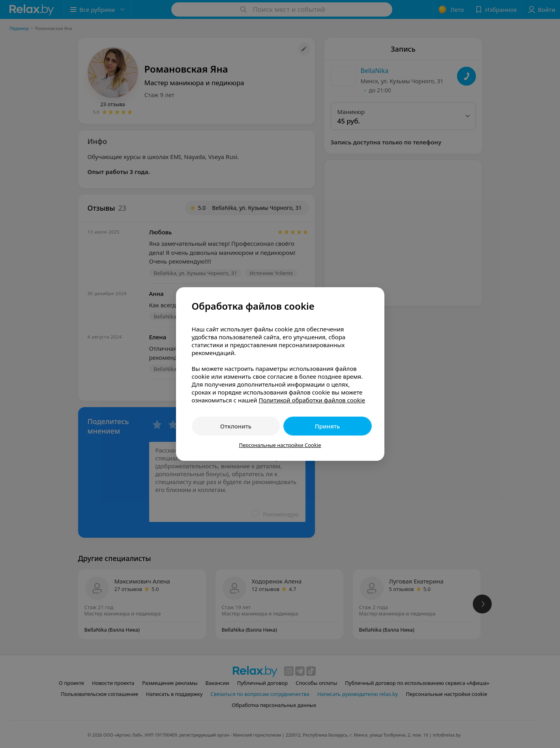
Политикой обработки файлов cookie (312, 400)
